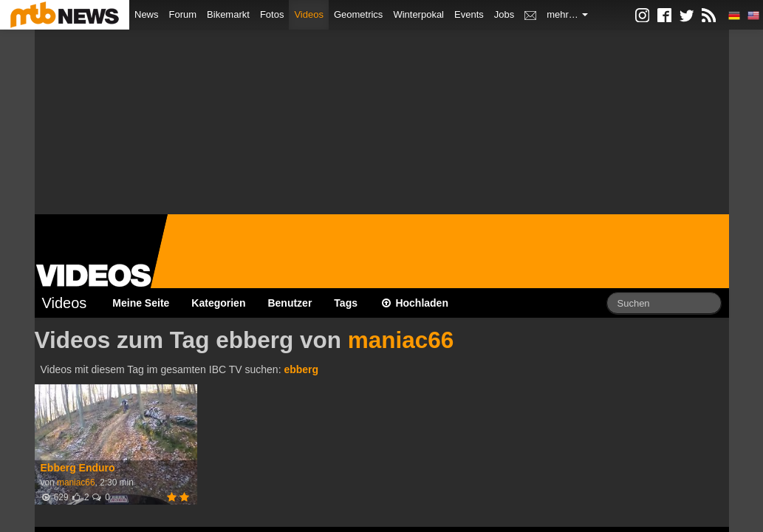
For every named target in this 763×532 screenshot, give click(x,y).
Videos (309, 14)
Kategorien (218, 303)
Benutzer (290, 303)
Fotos (272, 14)
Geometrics (358, 14)
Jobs (504, 14)
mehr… (567, 14)
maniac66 (401, 340)
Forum (183, 14)
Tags (346, 303)
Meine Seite (141, 303)
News (147, 14)
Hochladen (414, 303)
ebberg (301, 369)
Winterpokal (418, 14)
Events (469, 14)
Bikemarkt (228, 14)
